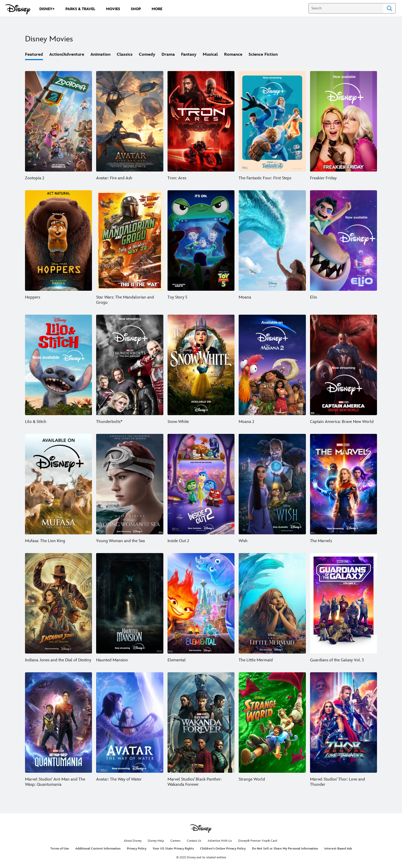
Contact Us (194, 841)
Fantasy (189, 55)
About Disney (133, 841)
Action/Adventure (67, 55)
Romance (233, 55)
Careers (175, 841)
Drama (168, 55)
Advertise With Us (220, 841)
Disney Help (156, 841)
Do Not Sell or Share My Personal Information (285, 849)
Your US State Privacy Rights (173, 849)
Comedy (147, 55)
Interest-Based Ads (338, 849)
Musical (210, 55)
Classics (125, 55)
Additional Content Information (98, 849)
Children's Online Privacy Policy (223, 849)
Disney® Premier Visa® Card (258, 841)
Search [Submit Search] (389, 8)
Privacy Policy (137, 849)
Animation (100, 55)
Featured (34, 55)
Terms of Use (60, 849)
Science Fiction (263, 55)
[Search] (346, 8)
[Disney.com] (18, 9)
